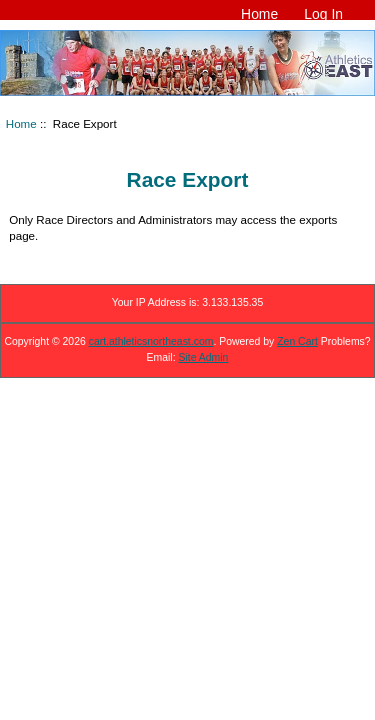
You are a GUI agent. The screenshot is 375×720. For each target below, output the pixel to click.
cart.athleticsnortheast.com (151, 341)
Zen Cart (297, 341)
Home (259, 14)
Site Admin (204, 357)
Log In (323, 14)
